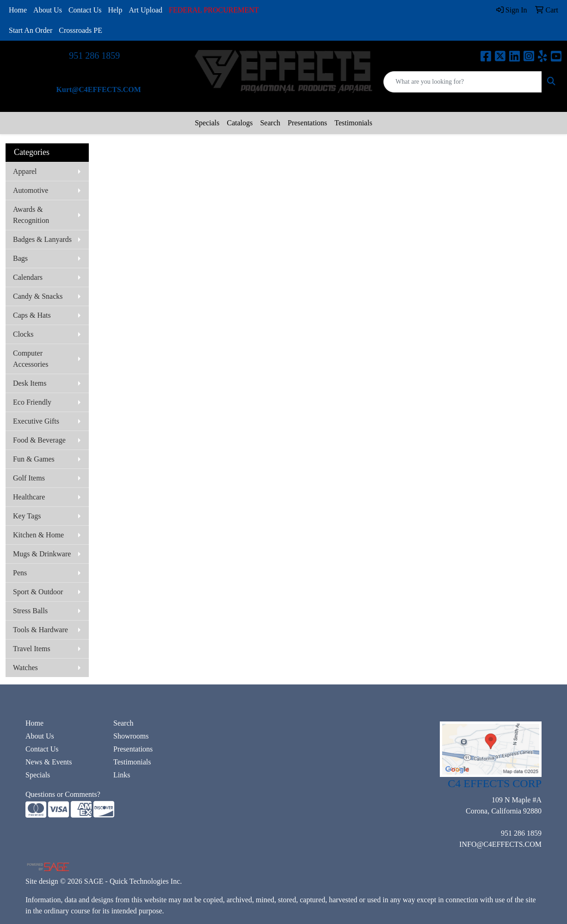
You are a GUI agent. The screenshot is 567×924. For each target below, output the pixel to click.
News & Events (49, 762)
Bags (20, 258)
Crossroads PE (80, 30)
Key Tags (27, 516)
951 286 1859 (94, 55)
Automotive (31, 190)
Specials (207, 123)
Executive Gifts (36, 421)
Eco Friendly (32, 402)
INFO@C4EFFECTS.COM (500, 844)
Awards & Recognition (31, 215)
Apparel (25, 171)
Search (270, 123)
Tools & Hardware (40, 630)
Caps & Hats (32, 315)
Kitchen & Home (38, 535)
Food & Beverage (39, 440)
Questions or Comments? (63, 794)
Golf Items (29, 478)
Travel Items (32, 649)
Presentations (307, 123)
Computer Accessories (31, 359)
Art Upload (146, 10)
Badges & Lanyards (42, 239)
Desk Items (30, 383)
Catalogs (240, 123)
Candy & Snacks (38, 296)
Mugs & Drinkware (42, 554)
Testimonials (353, 123)
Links (122, 775)
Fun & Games (34, 459)
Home (18, 10)
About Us (48, 10)
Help (115, 10)
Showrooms (131, 736)
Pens (20, 573)
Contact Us (85, 10)
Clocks (23, 334)
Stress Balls (30, 611)
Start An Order (31, 30)
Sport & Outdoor (38, 592)
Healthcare (29, 497)
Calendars (28, 277)
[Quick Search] (463, 82)
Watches (25, 668)
